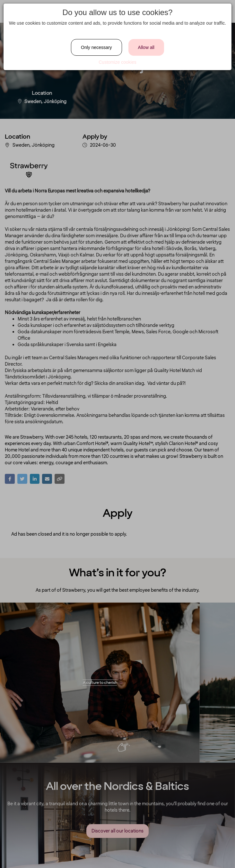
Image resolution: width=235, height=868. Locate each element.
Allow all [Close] (146, 47)
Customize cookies (118, 62)
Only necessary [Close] (96, 47)
